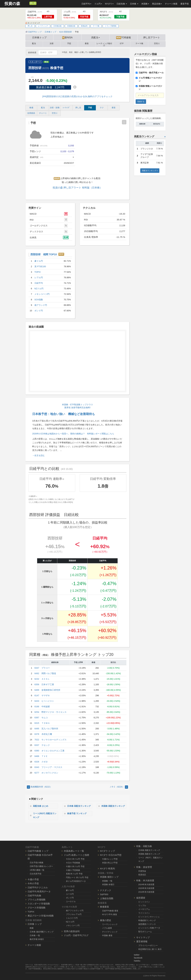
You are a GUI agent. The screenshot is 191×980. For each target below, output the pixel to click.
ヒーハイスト (48, 701)
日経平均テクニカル (38, 887)
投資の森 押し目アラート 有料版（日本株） (77, 188)
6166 (37, 707)
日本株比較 (58, 26)
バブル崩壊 (107, 928)
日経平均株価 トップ (38, 851)
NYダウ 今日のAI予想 (111, 855)
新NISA (67, 38)
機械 (46, 62)
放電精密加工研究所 (51, 690)
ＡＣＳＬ (46, 679)
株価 (31, 108)
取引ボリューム (145, 932)
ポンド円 (70, 898)
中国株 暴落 (107, 935)
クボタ (45, 762)
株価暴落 (104, 907)
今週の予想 (33, 879)
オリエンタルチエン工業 (53, 751)
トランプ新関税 (111, 26)
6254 (37, 712)
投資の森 (12, 4)
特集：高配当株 (144, 846)
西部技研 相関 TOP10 (44, 254)
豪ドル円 (70, 890)
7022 (37, 740)
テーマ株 (96, 26)
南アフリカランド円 (75, 911)
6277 (37, 773)
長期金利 (84, 26)
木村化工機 (47, 734)
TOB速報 (124, 38)
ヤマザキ (46, 695)
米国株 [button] (145, 4)
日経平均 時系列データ (39, 891)
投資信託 (142, 875)
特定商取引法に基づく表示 (150, 949)
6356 (37, 684)
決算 (52, 44)
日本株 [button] (134, 4)
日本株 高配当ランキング (79, 806)
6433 (37, 701)
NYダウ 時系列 (107, 869)
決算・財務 (55, 108)
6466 (37, 756)
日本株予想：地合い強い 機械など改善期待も (64, 414)
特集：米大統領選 (145, 880)
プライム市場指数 (37, 900)
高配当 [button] (95, 37)
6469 (37, 690)
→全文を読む (38, 455)
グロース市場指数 (37, 908)
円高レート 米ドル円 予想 (77, 877)
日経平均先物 (34, 896)
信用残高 (31, 113)
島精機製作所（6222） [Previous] (39, 787)
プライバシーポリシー (148, 945)
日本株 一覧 (35, 935)
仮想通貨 (141, 898)
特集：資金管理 (144, 867)
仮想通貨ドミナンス (147, 924)
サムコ (45, 718)
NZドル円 (70, 922)
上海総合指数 (107, 898)
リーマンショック (110, 924)
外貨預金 (142, 871)
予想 (69, 44)
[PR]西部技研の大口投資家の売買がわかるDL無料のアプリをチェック (77, 96)
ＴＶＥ (45, 756)
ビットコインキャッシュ (149, 917)
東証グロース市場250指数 (41, 916)
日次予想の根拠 (36, 863)
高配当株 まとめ (41, 806)
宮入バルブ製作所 (50, 729)
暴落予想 (185, 4)
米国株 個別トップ (109, 877)
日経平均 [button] (86, 4)
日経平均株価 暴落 (110, 911)
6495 (37, 729)
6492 (37, 673)
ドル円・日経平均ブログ (76, 935)
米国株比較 (71, 26)
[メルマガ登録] (27, 3)
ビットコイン (144, 902)
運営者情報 (142, 941)
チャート (43, 113)
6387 (37, 718)
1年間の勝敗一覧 (37, 870)
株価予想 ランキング (77, 813)
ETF (122, 44)
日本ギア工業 (48, 684)
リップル (142, 906)
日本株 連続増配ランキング (42, 932)
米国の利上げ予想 (110, 863)
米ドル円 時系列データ (76, 881)
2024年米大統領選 (146, 884)
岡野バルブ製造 (49, 673)
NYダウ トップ (107, 851)
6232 (37, 679)
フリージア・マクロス (52, 767)
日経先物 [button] (122, 4)
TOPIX (31, 912)
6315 (37, 723)
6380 (37, 751)
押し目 (33, 3)
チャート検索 (171, 4)
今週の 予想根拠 (73, 870)
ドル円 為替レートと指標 (76, 855)
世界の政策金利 (72, 931)
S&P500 (104, 894)
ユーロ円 (70, 894)
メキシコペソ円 (73, 925)
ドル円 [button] (98, 4)
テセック (46, 745)
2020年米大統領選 (146, 888)
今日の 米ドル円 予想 (75, 859)
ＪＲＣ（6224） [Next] (119, 787)
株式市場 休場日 (37, 939)
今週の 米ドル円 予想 (75, 866)
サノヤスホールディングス (54, 740)
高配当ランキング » (150, 171)
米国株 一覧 (107, 881)
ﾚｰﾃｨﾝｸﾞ (66, 108)
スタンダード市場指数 (39, 904)
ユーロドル (71, 901)
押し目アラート (152, 37)
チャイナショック (110, 932)
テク (102, 108)
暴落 (87, 44)
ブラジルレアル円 (74, 914)
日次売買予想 (36, 874)
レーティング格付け (104, 44)
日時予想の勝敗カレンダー (41, 866)
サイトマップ (143, 937)
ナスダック (106, 890)
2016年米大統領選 (146, 892)
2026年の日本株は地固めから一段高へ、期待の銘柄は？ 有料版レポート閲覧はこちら (73, 434)
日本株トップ (39, 37)
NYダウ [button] (109, 4)
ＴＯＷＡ (46, 723)
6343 (37, 767)
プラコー (46, 668)
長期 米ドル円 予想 (74, 874)
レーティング (43, 26)
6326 (37, 762)
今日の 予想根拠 (73, 863)
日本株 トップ (35, 924)
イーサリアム (144, 909)
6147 (37, 695)
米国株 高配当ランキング (113, 806)
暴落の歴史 (106, 920)
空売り (157, 44)
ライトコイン (144, 913)
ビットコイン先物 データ (149, 928)
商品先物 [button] (157, 4)
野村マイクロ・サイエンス (54, 712)
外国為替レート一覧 (74, 851)
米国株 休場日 (108, 884)
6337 (37, 745)
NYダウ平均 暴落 (110, 914)
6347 (37, 668)
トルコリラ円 (72, 918)
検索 (32, 928)
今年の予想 (33, 883)
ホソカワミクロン (50, 773)
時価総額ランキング (147, 920)
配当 (34, 44)
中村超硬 (46, 707)
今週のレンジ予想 (110, 859)
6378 (37, 734)
